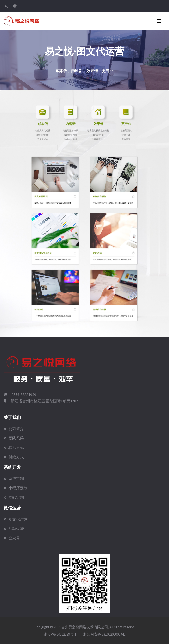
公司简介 (14, 429)
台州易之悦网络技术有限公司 (85, 627)
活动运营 (14, 529)
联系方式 (14, 448)
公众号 (12, 538)
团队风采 (14, 438)
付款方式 (14, 457)
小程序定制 (16, 488)
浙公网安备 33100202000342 (104, 634)
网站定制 (14, 497)
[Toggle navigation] (159, 21)
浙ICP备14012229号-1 (60, 634)
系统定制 (14, 479)
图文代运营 (16, 519)
